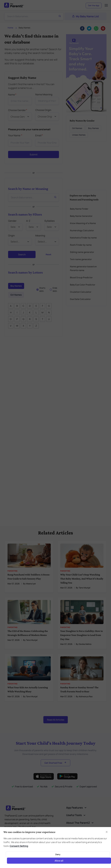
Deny (58, 854)
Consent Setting (19, 846)
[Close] (107, 832)
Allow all (59, 861)
